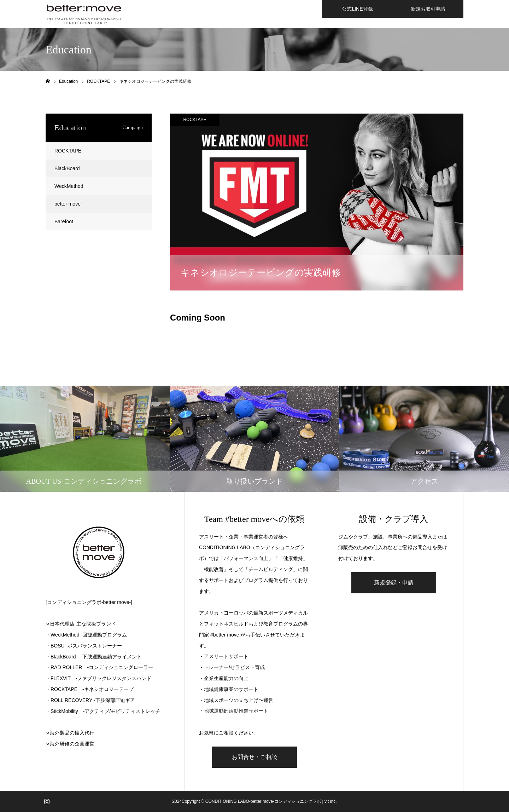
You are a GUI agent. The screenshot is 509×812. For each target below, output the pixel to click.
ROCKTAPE (195, 120)
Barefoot (64, 221)
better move (68, 204)
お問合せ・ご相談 (255, 757)
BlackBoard (67, 168)
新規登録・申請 (394, 583)
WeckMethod (69, 186)
